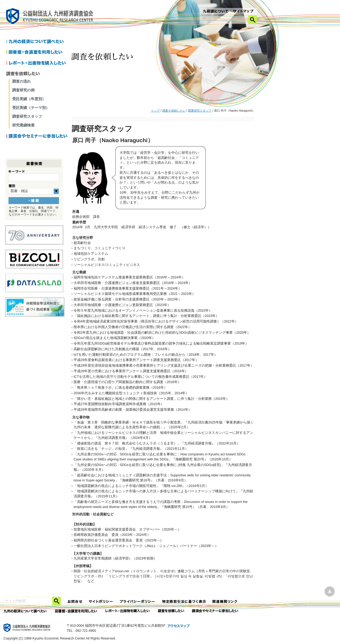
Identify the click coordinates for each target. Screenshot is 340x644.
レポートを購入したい (37, 63)
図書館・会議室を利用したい (37, 53)
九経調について (215, 12)
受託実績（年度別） (29, 99)
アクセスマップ (179, 626)
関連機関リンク (225, 602)
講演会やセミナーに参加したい (37, 137)
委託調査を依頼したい (171, 611)
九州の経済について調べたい (37, 42)
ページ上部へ (330, 592)
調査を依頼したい (174, 111)
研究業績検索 (23, 125)
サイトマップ (243, 12)
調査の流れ (22, 81)
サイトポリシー (101, 602)
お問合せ (75, 602)
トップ (155, 111)
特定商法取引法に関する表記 (184, 602)
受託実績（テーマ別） (31, 108)
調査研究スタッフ (200, 111)
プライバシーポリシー (138, 602)
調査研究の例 (23, 90)
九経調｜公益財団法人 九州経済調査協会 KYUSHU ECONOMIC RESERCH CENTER (51, 17)
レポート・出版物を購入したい (128, 611)
